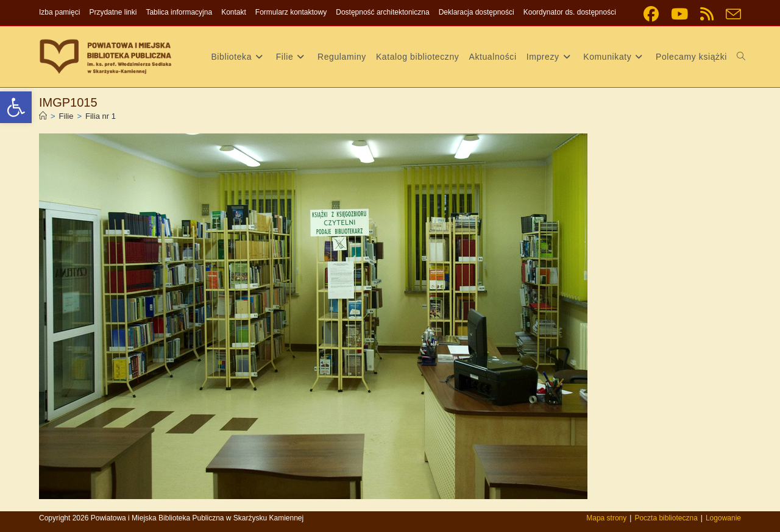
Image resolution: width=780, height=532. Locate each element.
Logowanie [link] (723, 518)
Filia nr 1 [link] (101, 116)
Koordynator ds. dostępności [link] (570, 12)
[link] (16, 107)
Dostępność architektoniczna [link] (382, 12)
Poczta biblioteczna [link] (666, 518)
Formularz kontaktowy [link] (291, 12)
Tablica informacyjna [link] (179, 12)
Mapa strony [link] (606, 518)
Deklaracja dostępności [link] (477, 12)
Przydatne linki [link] (113, 12)
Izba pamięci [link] (59, 12)
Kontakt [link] (234, 12)
